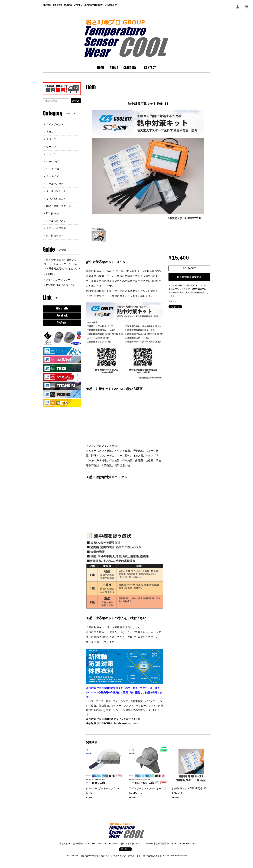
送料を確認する (199, 289)
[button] (131, 68)
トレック (51, 154)
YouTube (62, 323)
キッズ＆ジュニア (56, 199)
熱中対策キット (55, 236)
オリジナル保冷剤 (56, 228)
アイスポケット (55, 124)
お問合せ (51, 274)
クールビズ (52, 176)
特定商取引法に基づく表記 (61, 285)
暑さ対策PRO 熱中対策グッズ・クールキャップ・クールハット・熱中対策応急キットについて (62, 264)
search (76, 101)
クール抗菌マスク (56, 221)
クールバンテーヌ (56, 191)
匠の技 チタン (54, 213)
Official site (62, 309)
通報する (172, 301)
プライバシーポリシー (58, 280)
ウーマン (51, 147)
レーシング (52, 162)
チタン (50, 132)
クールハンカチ (55, 184)
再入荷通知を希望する (189, 277)
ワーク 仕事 (53, 169)
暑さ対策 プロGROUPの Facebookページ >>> (112, 723)
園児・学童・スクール (59, 206)
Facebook (62, 316)
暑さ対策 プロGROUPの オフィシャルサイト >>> (113, 719)
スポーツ (51, 139)
